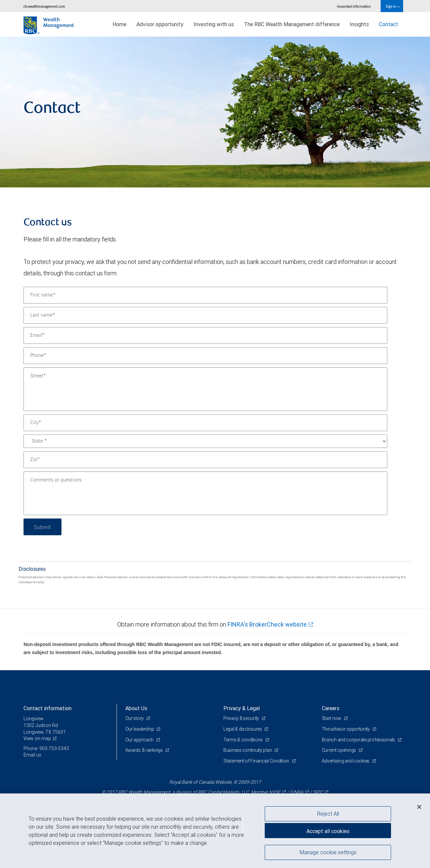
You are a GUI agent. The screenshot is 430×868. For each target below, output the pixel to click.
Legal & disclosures (243, 729)
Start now (332, 718)
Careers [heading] (331, 708)
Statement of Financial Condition (257, 761)
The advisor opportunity (346, 729)
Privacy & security (242, 718)
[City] (205, 423)
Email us (32, 755)
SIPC (318, 792)
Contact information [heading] (48, 708)
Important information (354, 6)
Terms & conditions (244, 740)
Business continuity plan (248, 750)
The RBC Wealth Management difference (292, 24)
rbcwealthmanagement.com (44, 6)
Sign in (393, 6)
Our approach (140, 740)
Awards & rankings (145, 750)
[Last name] (205, 315)
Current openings (339, 750)
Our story (135, 718)
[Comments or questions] (205, 493)
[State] (205, 441)
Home (119, 24)
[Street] (205, 389)
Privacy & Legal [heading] (242, 708)
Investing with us (214, 24)
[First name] (205, 295)
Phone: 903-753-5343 (46, 748)
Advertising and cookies (346, 761)
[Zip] (205, 460)
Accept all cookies (328, 831)
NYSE (275, 792)
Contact (389, 24)
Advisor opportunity (160, 24)
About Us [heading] (136, 708)
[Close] (419, 807)
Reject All (328, 814)
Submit (42, 527)
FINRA (297, 792)
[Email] (205, 335)
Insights (359, 24)
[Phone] (205, 356)
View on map (37, 738)
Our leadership (140, 729)
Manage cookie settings (328, 852)
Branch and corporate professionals (359, 740)
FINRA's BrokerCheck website (267, 624)
